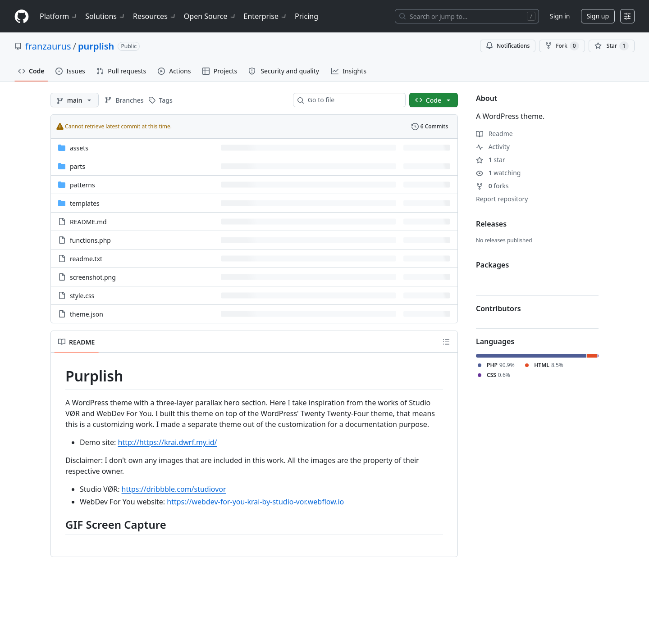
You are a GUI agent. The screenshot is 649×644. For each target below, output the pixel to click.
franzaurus (48, 46)
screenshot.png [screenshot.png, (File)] (93, 277)
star (491, 160)
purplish (96, 46)
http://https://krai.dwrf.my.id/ (168, 442)
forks (492, 186)
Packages (492, 265)
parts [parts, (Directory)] (78, 166)
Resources (155, 16)
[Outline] (446, 342)
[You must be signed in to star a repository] (612, 46)
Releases (491, 224)
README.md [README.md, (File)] (88, 222)
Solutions (105, 16)
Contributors (498, 308)
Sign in (560, 16)
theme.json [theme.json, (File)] (87, 314)
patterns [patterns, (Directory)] (82, 185)
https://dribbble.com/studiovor (174, 489)
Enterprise (266, 16)
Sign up (598, 16)
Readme (494, 134)
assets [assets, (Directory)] (79, 148)
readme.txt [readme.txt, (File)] (86, 259)
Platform (59, 16)
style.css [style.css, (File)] (82, 296)
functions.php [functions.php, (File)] (90, 240)
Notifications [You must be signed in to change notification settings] (508, 46)
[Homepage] (22, 16)
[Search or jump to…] (467, 16)
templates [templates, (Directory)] (85, 203)
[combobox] (353, 100)
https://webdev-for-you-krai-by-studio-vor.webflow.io (255, 502)
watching (498, 173)
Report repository (502, 199)
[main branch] (75, 100)
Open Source (210, 16)
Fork (562, 46)
